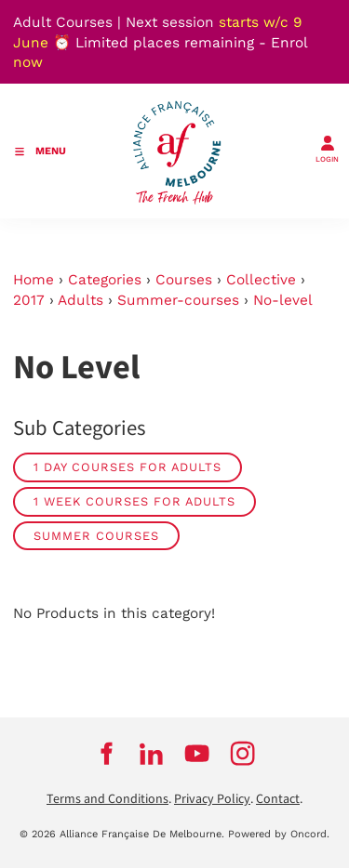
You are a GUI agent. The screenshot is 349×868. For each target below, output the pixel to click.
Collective (261, 280)
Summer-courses (178, 300)
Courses (184, 280)
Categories (105, 280)
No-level (283, 300)
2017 (29, 300)
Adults (81, 300)
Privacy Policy (212, 799)
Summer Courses (96, 536)
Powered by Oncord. (279, 834)
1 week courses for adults (134, 501)
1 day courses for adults (128, 467)
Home (34, 280)
